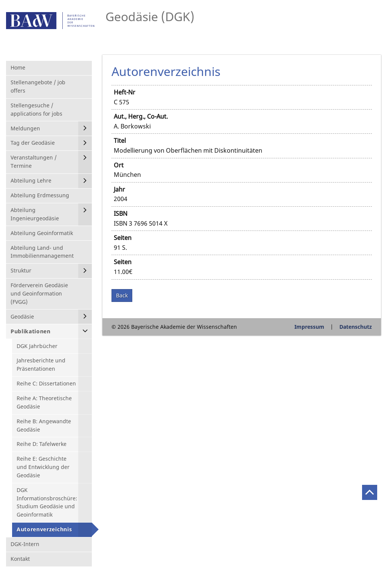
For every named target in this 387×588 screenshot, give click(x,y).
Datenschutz (356, 327)
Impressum (309, 327)
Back (122, 295)
